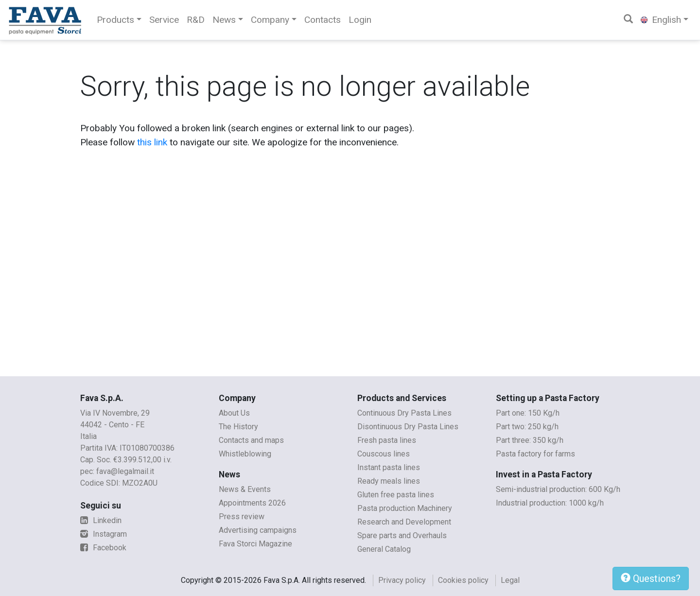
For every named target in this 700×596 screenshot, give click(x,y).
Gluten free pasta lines (396, 495)
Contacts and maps (251, 440)
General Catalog (384, 549)
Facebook (103, 548)
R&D (196, 20)
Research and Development (404, 522)
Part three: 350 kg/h (530, 440)
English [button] (661, 20)
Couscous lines (384, 454)
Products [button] (115, 20)
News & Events (245, 489)
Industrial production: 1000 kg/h (550, 503)
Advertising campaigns (258, 530)
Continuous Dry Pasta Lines (404, 413)
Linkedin (101, 520)
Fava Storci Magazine (255, 544)
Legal (510, 580)
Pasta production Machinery (405, 508)
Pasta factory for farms (535, 454)
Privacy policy (402, 580)
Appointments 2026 (252, 503)
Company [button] (270, 20)
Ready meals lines (389, 481)
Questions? (651, 578)
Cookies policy (463, 580)
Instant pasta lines (389, 467)
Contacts (323, 20)
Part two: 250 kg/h (527, 427)
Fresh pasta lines (387, 440)
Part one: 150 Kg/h (528, 413)
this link (152, 142)
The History (238, 427)
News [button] (224, 20)
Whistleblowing (245, 454)
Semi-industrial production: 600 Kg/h (558, 489)
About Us (234, 413)
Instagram (104, 534)
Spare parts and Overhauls (402, 535)
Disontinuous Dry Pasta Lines (408, 427)
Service (164, 20)
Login (360, 20)
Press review (242, 517)
